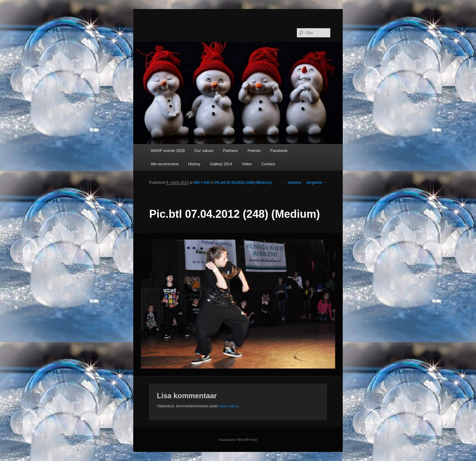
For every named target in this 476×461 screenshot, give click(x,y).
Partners (231, 151)
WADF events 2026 (168, 151)
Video (247, 164)
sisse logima (229, 406)
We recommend (165, 164)
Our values (204, 151)
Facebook (279, 151)
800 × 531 (202, 183)
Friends (254, 151)
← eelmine (292, 183)
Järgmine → (316, 183)
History (194, 164)
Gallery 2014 (221, 164)
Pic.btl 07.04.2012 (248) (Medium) (243, 183)
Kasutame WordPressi (238, 440)
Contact (268, 164)
